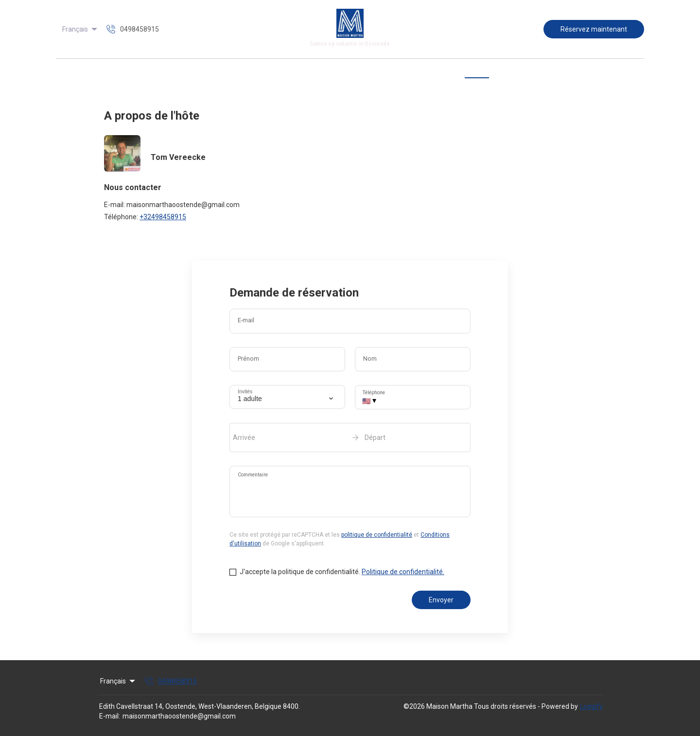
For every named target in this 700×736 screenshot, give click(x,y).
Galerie (332, 72)
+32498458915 (163, 217)
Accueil (229, 72)
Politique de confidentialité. (403, 572)
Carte (299, 72)
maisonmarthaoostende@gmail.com (179, 716)
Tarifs (365, 72)
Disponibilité (406, 72)
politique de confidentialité (377, 535)
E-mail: (110, 716)
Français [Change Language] (80, 29)
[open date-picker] (350, 438)
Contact (477, 72)
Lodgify (591, 706)
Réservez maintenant (594, 29)
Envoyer (441, 600)
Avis (445, 72)
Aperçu (265, 72)
